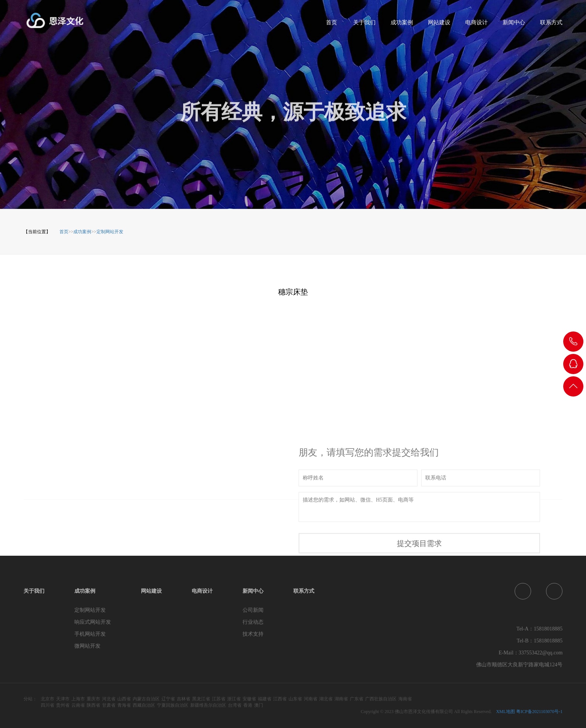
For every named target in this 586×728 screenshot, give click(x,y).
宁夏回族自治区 (173, 705)
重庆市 (93, 699)
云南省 (78, 705)
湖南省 (341, 699)
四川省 (47, 705)
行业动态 (253, 622)
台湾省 (235, 705)
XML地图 (505, 712)
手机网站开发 (90, 634)
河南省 (311, 699)
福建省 (265, 699)
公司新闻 (253, 610)
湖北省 (326, 699)
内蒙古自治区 (146, 699)
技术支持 (253, 634)
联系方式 (551, 25)
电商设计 (476, 25)
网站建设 (439, 25)
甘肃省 (109, 705)
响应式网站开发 (93, 622)
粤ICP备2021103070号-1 (539, 712)
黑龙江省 (201, 699)
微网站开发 (87, 646)
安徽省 (249, 699)
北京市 (47, 699)
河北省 (109, 699)
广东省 (357, 699)
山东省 (295, 699)
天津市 (63, 699)
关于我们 (364, 25)
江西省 (280, 699)
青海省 (124, 705)
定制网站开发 (110, 232)
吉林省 (183, 699)
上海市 (78, 699)
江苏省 (219, 699)
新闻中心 (514, 25)
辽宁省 (168, 699)
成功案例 (402, 25)
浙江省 (234, 699)
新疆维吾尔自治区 (208, 705)
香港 (248, 705)
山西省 (124, 699)
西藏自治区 (144, 705)
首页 (331, 25)
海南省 (405, 699)
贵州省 (63, 705)
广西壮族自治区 (381, 699)
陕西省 (93, 705)
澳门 (259, 705)
